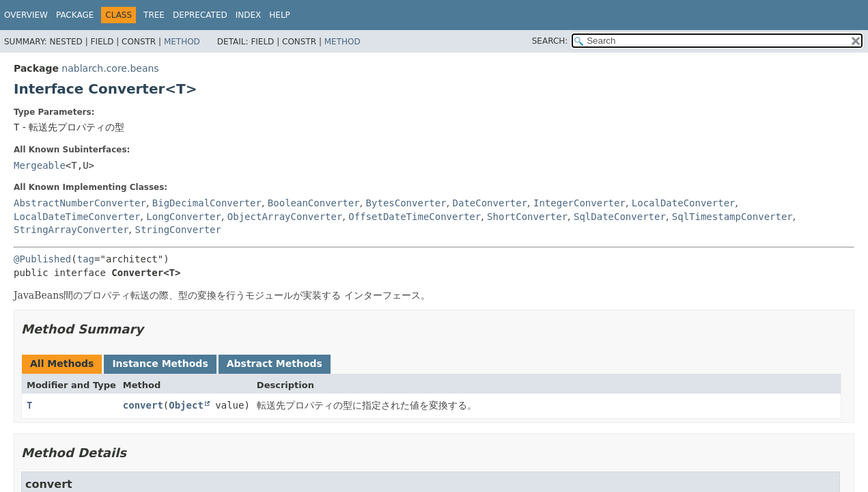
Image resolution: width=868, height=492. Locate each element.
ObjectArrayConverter (285, 217)
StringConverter (178, 230)
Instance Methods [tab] (160, 364)
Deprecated (200, 15)
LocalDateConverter (684, 203)
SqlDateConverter (620, 217)
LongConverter (184, 217)
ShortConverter (527, 217)
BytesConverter (406, 203)
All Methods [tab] (62, 364)
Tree (154, 15)
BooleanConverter (314, 203)
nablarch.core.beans (110, 68)
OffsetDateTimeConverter (415, 217)
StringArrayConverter (71, 230)
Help (280, 15)
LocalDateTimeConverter (77, 217)
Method (182, 42)
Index (249, 15)
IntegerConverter (579, 203)
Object (186, 405)
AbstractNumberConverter (80, 203)
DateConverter (490, 203)
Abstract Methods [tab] (275, 364)
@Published (42, 259)
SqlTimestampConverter (732, 217)
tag (86, 259)
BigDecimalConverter (207, 203)
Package (75, 15)
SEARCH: (550, 41)
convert (143, 405)
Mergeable (40, 165)
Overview (26, 15)
